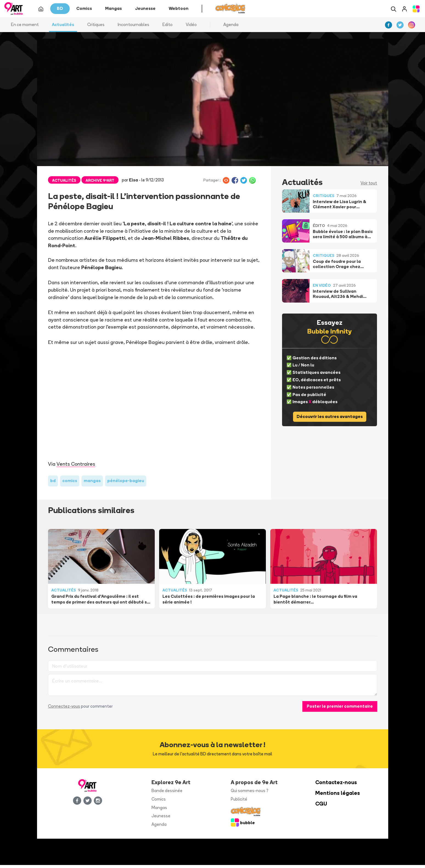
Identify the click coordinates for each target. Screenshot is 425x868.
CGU (321, 807)
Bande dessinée (167, 794)
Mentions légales (338, 796)
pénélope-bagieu (126, 484)
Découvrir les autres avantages (330, 419)
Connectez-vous (64, 709)
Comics (159, 802)
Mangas (159, 810)
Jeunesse (161, 819)
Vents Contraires (76, 467)
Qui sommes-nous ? (250, 794)
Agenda (231, 27)
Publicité (239, 802)
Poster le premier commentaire (340, 709)
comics (70, 484)
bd (53, 484)
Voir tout (369, 186)
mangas (92, 484)
